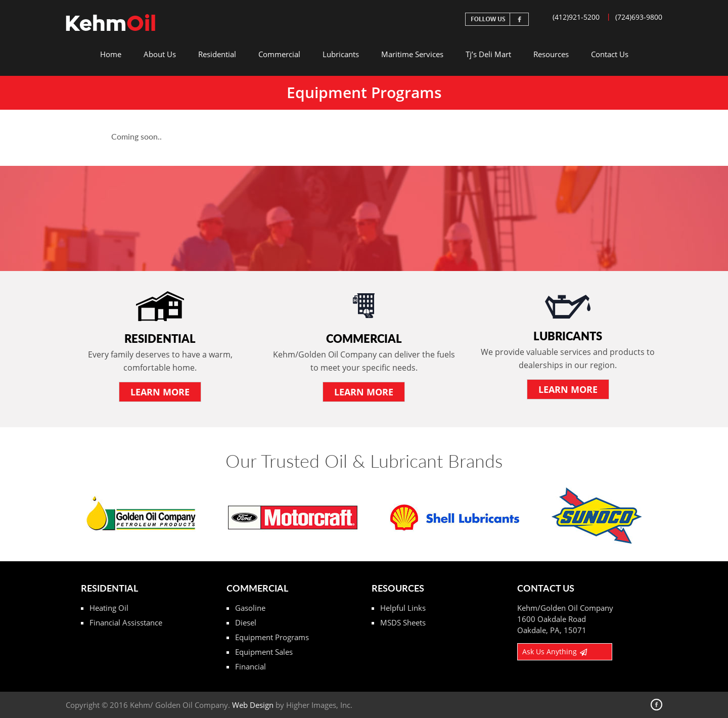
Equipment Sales (264, 652)
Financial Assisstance (126, 622)
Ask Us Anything (555, 652)
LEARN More (160, 392)
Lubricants (341, 54)
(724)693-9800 (639, 17)
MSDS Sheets (403, 622)
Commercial (279, 54)
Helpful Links (403, 608)
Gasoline (250, 608)
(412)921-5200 (576, 17)
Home (111, 54)
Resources (551, 54)
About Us (160, 54)
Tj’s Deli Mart (488, 54)
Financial (251, 666)
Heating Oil (109, 608)
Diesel (246, 622)
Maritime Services (412, 54)
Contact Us (610, 54)
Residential (217, 54)
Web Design (253, 705)
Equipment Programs (272, 637)
